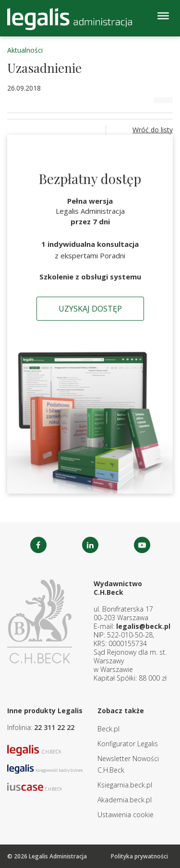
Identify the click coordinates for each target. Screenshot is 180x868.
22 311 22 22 (54, 727)
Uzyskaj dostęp (90, 309)
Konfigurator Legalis (128, 744)
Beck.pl (108, 729)
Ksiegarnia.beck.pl (125, 785)
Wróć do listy (153, 130)
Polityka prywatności (139, 856)
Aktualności (25, 50)
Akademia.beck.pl (125, 800)
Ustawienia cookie (126, 815)
